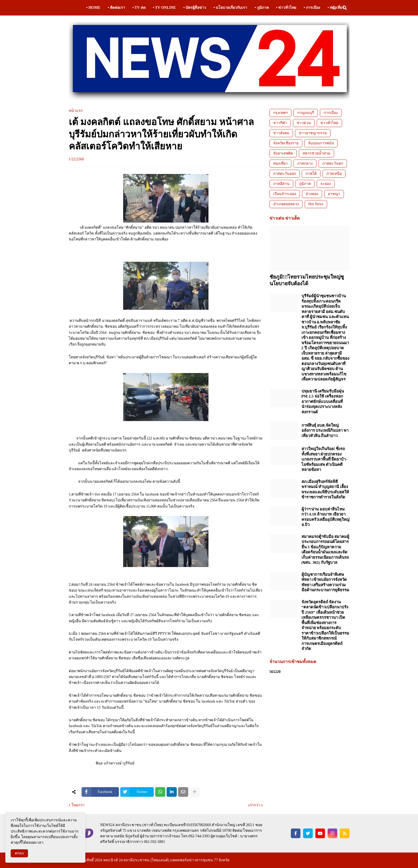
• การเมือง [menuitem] (312, 8)
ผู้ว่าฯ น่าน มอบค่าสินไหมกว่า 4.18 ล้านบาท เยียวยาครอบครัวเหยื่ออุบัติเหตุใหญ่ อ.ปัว (325, 517)
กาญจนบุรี (306, 113)
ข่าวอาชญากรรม (313, 133)
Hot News (316, 204)
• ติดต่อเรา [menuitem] (116, 8)
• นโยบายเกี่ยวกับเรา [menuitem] (230, 8)
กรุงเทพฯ (280, 113)
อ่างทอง (312, 194)
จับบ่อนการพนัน (321, 143)
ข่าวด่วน (304, 123)
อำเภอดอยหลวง (286, 204)
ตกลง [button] (19, 853)
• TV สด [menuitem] (139, 8)
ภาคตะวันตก (333, 163)
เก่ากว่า (254, 805)
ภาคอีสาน (281, 184)
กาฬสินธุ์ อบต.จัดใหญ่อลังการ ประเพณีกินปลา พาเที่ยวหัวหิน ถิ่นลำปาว (325, 431)
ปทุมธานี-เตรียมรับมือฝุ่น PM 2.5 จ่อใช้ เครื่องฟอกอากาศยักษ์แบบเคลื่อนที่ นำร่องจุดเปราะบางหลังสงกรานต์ (323, 402)
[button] (334, 8)
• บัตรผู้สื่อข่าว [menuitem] (195, 8)
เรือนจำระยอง (285, 194)
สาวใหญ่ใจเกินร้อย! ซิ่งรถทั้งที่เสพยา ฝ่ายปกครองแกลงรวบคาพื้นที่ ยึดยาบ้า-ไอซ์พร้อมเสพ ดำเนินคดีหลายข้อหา (324, 459)
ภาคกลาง (305, 163)
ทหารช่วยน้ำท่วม (316, 153)
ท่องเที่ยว (280, 163)
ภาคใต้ (311, 174)
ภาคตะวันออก (285, 174)
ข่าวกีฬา (280, 123)
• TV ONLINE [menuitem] (164, 8)
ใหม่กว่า (78, 805)
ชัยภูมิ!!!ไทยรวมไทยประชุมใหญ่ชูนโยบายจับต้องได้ (307, 280)
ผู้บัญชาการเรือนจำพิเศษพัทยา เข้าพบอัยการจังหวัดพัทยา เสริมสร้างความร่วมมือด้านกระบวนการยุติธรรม (325, 582)
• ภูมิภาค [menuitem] (262, 8)
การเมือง (331, 113)
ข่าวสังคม (281, 133)
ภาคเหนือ (334, 174)
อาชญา (334, 194)
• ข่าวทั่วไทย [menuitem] (286, 8)
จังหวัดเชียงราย (286, 143)
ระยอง (326, 184)
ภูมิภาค (305, 184)
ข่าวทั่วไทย (329, 123)
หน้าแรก (76, 111)
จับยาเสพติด (283, 153)
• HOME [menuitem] (93, 8)
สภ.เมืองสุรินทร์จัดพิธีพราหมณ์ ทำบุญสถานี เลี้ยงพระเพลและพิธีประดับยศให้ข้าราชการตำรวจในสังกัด (325, 490)
